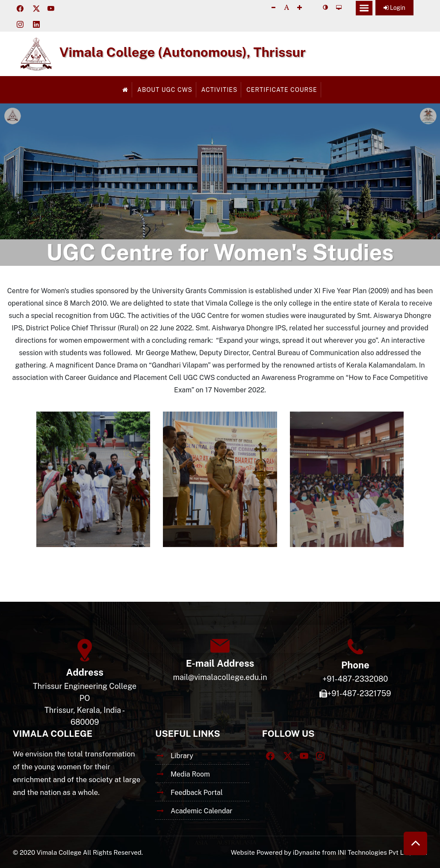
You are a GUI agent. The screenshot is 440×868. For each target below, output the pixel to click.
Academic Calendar (202, 811)
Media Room (190, 774)
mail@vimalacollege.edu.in (220, 677)
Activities (220, 90)
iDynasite (307, 852)
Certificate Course (282, 90)
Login (394, 8)
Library (182, 756)
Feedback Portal (197, 793)
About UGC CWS (165, 90)
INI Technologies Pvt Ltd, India (382, 852)
